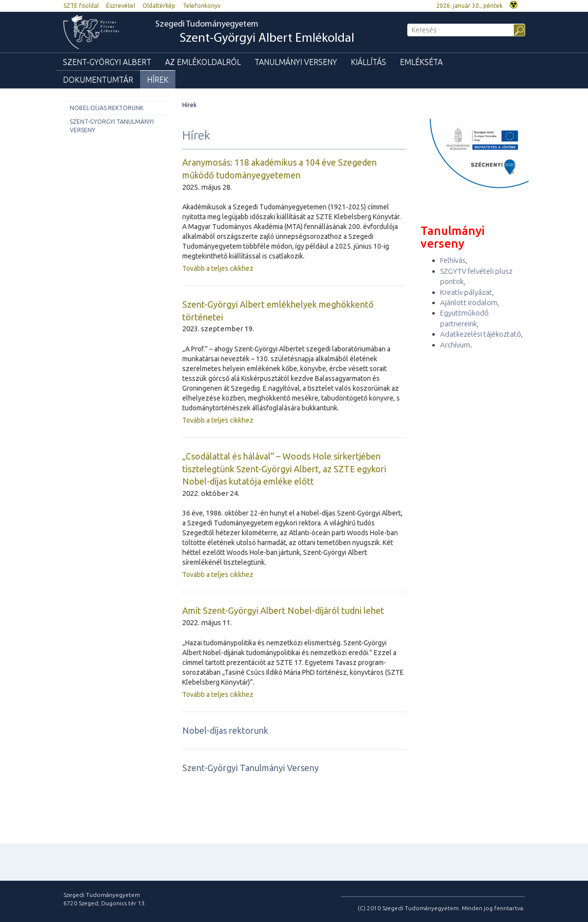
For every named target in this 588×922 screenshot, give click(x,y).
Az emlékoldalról (203, 62)
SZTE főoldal (81, 6)
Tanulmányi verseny (296, 62)
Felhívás (453, 260)
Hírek (158, 80)
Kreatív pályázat (466, 292)
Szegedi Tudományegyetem (255, 33)
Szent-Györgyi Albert (107, 62)
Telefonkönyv (202, 6)
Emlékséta (421, 62)
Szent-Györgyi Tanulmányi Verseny (112, 126)
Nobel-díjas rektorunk (107, 108)
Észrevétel (121, 6)
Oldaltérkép (159, 6)
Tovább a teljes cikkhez (218, 268)
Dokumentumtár (98, 80)
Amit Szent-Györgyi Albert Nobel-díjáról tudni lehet (283, 610)
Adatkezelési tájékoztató (481, 334)
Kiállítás (368, 62)
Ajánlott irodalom (469, 303)
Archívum (455, 345)
